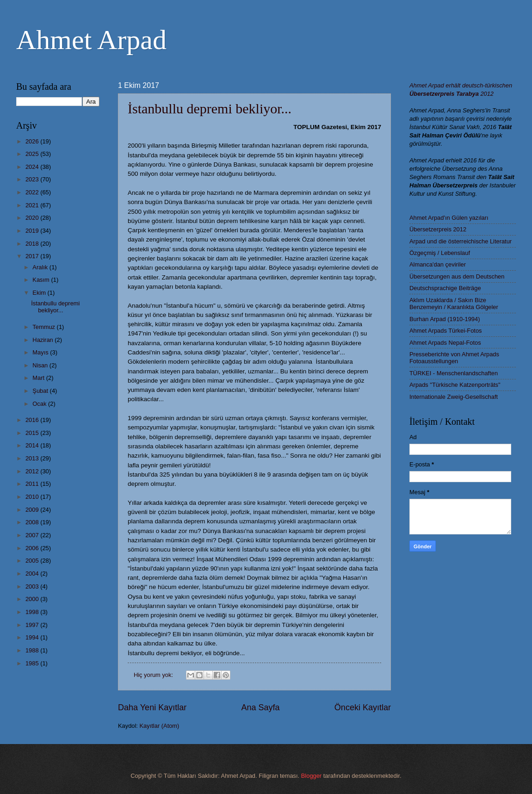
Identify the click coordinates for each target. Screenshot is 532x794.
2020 (33, 218)
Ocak (40, 404)
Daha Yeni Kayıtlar (152, 707)
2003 (33, 586)
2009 (33, 510)
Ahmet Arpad (91, 40)
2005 (33, 561)
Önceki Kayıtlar (363, 707)
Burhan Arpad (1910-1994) (445, 319)
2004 (33, 574)
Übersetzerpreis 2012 (438, 229)
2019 (33, 231)
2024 (33, 167)
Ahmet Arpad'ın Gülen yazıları (449, 218)
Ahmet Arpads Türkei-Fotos (445, 331)
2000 (33, 599)
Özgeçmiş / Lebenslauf (440, 253)
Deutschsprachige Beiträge (445, 288)
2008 (33, 522)
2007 (33, 535)
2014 (33, 445)
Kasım (42, 280)
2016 (33, 420)
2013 (33, 458)
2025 (33, 154)
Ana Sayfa (260, 707)
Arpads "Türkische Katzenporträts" (455, 385)
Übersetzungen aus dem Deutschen (457, 276)
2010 (33, 497)
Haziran (43, 340)
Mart (39, 378)
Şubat (41, 391)
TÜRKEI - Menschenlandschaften (454, 373)
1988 (33, 650)
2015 (33, 433)
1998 (33, 612)
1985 (33, 663)
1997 (33, 625)
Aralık (41, 267)
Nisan (41, 365)
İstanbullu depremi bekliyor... (210, 109)
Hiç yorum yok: (154, 675)
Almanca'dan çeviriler (438, 264)
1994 (33, 637)
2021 (33, 205)
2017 (33, 256)
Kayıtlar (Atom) (160, 726)
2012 (33, 471)
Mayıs (41, 352)
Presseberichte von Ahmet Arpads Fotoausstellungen (454, 358)
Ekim (40, 293)
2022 (33, 192)
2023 (33, 179)
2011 (33, 484)
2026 (33, 141)
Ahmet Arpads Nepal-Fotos (445, 343)
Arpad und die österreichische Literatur (461, 241)
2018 (33, 244)
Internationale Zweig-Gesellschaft (454, 397)
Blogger (311, 776)
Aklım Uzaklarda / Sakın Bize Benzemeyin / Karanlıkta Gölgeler (454, 304)
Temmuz (44, 327)
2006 (33, 548)
